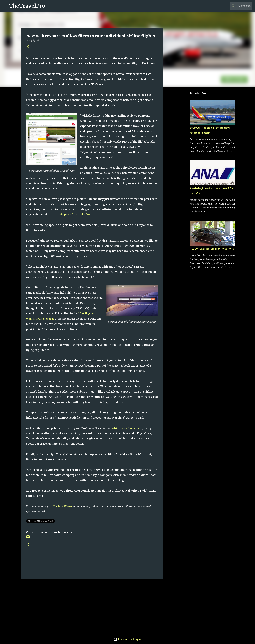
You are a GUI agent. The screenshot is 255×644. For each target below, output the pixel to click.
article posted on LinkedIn (72, 215)
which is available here (127, 428)
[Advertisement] (92, 607)
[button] (28, 47)
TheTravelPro (27, 6)
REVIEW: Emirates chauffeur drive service (212, 249)
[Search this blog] (235, 6)
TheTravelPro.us (62, 506)
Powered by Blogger (127, 639)
